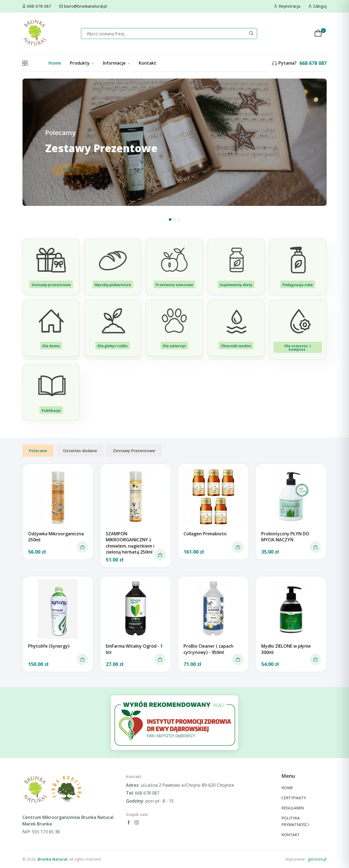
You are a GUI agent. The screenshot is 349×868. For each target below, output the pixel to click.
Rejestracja (289, 6)
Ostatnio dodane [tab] (80, 450)
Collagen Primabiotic (205, 534)
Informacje (116, 63)
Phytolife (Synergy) (49, 646)
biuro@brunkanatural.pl (85, 6)
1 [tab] (170, 220)
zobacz (70, 169)
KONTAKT (291, 835)
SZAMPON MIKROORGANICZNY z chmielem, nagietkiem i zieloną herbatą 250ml (130, 543)
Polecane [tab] (38, 450)
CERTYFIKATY (294, 798)
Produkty (82, 63)
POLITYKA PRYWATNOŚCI (295, 821)
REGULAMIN (293, 808)
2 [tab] (174, 220)
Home (55, 63)
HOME (287, 788)
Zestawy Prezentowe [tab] (134, 450)
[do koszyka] (82, 547)
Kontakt (148, 63)
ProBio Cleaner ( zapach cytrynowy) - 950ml (208, 649)
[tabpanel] (174, 152)
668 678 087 (39, 6)
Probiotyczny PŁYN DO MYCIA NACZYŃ (285, 537)
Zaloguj (320, 6)
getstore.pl (317, 859)
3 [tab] (179, 220)
